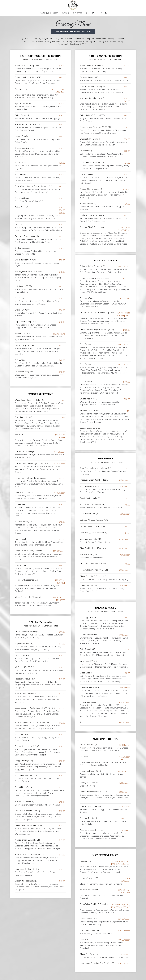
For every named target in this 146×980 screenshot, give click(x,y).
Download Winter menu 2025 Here (73, 31)
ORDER (55, 13)
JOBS (88, 13)
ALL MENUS (44, 13)
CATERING (65, 13)
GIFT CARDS (78, 13)
